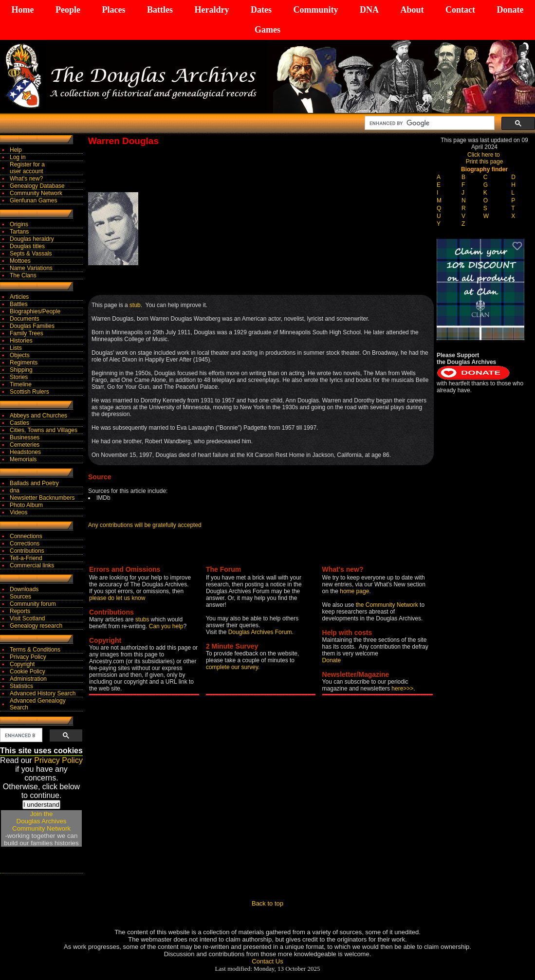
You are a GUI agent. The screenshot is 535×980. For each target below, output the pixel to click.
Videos (18, 512)
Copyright (22, 664)
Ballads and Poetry (34, 483)
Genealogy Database (37, 186)
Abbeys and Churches (38, 416)
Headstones (25, 452)
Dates (261, 10)
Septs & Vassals (31, 254)
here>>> (402, 689)
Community (315, 10)
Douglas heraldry (32, 239)
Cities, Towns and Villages (44, 430)
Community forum (33, 604)
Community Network (36, 193)
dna (15, 490)
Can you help (166, 626)
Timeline (21, 384)
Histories (21, 341)
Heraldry (212, 10)
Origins (19, 224)
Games (267, 30)
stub (135, 305)
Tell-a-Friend (26, 558)
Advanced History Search (43, 693)
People (68, 10)
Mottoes (20, 261)
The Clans (23, 275)
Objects (20, 355)
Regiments (24, 363)
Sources (20, 597)
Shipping (21, 370)
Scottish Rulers (29, 392)
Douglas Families (32, 326)
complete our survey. (233, 667)
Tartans (19, 232)
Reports (20, 611)
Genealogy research (36, 626)
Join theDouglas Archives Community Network (41, 821)
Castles (19, 423)
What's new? (26, 179)
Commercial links (32, 565)
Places (113, 10)
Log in (18, 157)
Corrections (25, 544)
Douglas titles (27, 246)
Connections (26, 536)
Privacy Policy (28, 657)
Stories (19, 377)
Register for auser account (27, 168)
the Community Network (388, 605)
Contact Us (267, 961)
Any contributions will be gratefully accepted (145, 525)
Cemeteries (25, 445)
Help (16, 150)
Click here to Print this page (485, 158)
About (412, 10)
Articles (19, 297)
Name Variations (31, 268)
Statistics (21, 686)
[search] (429, 123)
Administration (28, 679)
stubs (143, 619)
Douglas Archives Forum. (261, 632)
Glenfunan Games (33, 200)
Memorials (23, 459)
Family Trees (27, 333)
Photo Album (26, 505)
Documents (25, 319)
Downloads (24, 589)
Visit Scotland (28, 618)
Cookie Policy (28, 671)
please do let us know (117, 598)
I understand (41, 805)
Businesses (25, 437)
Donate (510, 10)
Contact (460, 10)
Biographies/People (35, 311)
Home (23, 10)
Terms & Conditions (35, 650)
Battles (160, 10)
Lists (16, 348)
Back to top (267, 903)
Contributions (27, 551)
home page (354, 591)
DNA (369, 10)
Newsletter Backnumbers (42, 498)
